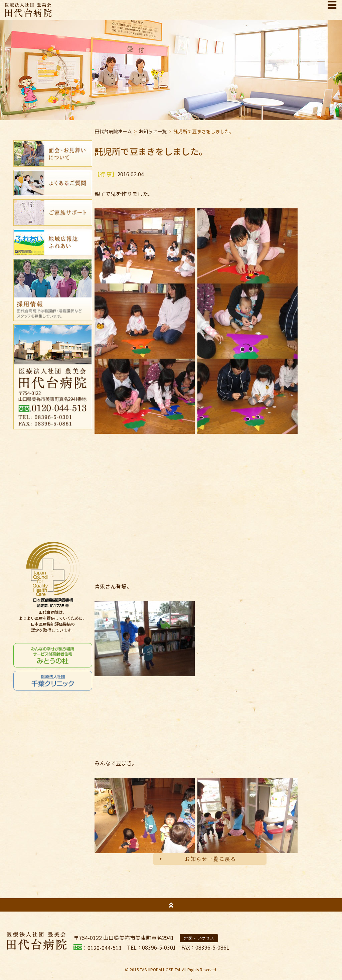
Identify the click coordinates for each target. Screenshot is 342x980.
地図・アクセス (199, 938)
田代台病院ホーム (113, 131)
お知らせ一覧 (153, 131)
